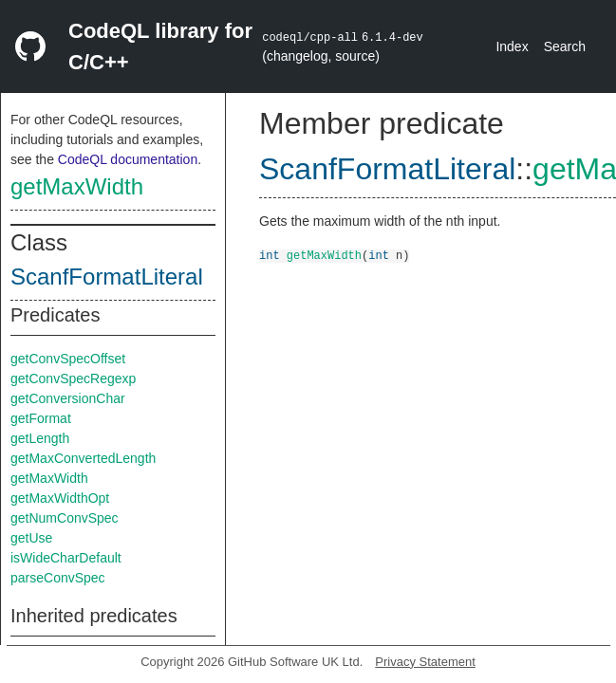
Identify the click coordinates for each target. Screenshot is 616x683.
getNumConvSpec (65, 518)
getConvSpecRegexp (73, 378)
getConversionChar (68, 398)
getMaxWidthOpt (60, 498)
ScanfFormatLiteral (107, 277)
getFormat (41, 418)
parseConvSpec (58, 578)
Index (512, 46)
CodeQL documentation (128, 159)
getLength (40, 438)
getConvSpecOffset (68, 359)
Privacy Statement (425, 662)
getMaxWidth (77, 186)
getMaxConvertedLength (83, 458)
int (270, 255)
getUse (31, 538)
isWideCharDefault (66, 558)
